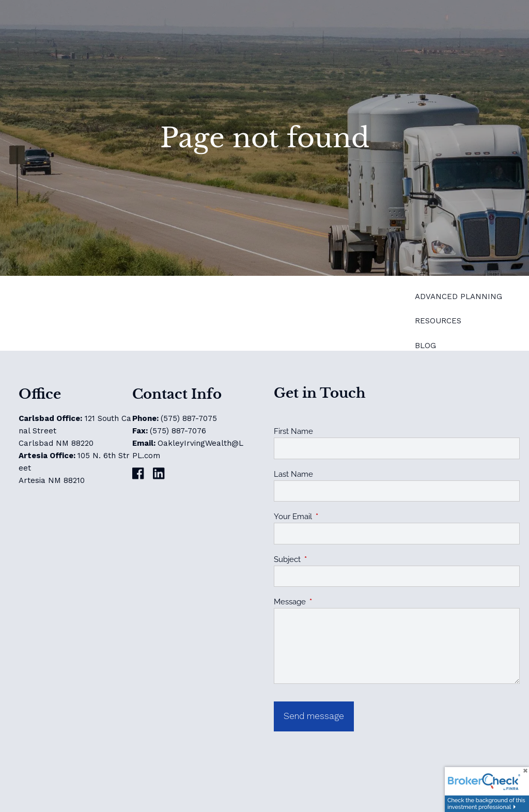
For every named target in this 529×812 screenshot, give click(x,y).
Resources (438, 321)
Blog (425, 346)
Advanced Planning (458, 296)
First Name (293, 431)
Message (327, 602)
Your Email (330, 517)
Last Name (293, 474)
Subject (325, 559)
